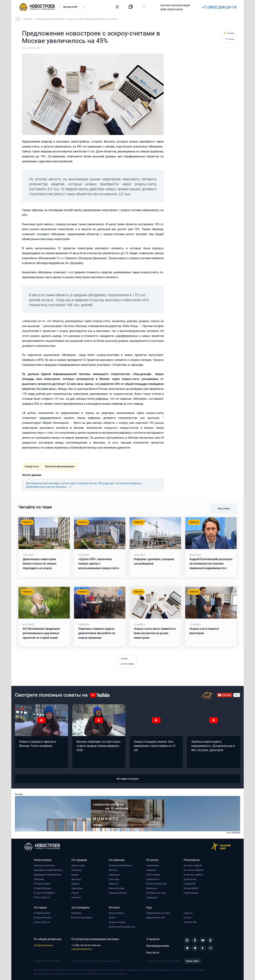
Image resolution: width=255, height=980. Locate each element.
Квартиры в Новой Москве (48, 870)
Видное (75, 884)
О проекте (153, 939)
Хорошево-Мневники (120, 865)
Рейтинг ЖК (190, 922)
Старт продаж (191, 893)
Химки (75, 875)
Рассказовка (153, 875)
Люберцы (77, 870)
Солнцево (114, 879)
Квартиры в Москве (44, 865)
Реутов (75, 893)
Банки (112, 918)
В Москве (39, 879)
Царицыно (114, 875)
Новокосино (153, 879)
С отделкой (190, 884)
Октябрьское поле (156, 893)
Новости (188, 913)
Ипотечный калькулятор (122, 927)
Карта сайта (192, 961)
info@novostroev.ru (43, 945)
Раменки (151, 870)
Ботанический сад (156, 884)
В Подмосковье (42, 884)
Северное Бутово (118, 893)
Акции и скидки (117, 922)
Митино (113, 870)
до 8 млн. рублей (193, 865)
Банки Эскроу (116, 913)
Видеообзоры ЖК (156, 918)
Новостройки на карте (158, 913)
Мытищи (76, 879)
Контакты (153, 953)
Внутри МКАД (191, 888)
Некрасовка (153, 865)
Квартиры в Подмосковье (48, 875)
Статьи (187, 918)
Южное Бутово (117, 888)
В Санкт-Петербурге (44, 893)
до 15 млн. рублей (193, 870)
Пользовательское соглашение (163, 961)
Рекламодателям (158, 946)
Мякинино (152, 888)
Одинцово (77, 888)
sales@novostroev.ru (82, 949)
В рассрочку (190, 879)
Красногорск (78, 865)
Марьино (114, 884)
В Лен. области (42, 897)
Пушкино (76, 897)
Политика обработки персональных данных (95, 961)
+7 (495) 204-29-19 (170, 7)
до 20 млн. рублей (193, 875)
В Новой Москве (42, 888)
